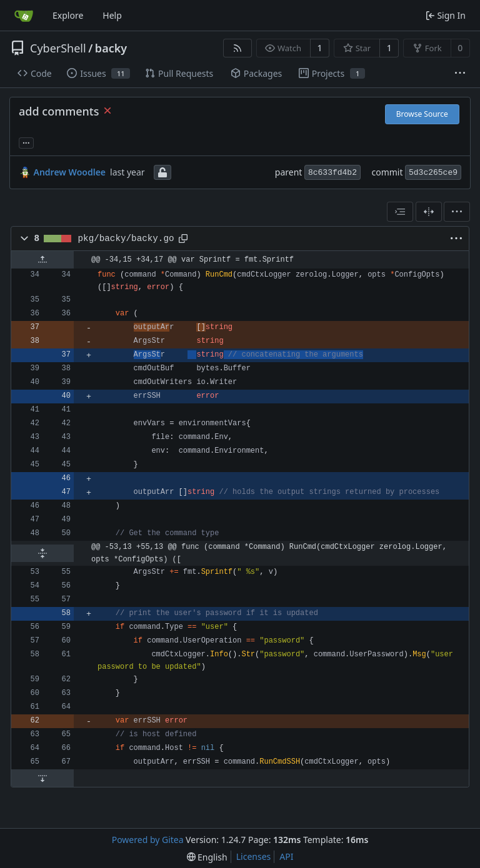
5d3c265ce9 (433, 173)
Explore (68, 15)
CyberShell (58, 48)
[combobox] (400, 212)
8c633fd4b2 (332, 173)
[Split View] (429, 212)
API (286, 856)
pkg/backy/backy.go (126, 239)
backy (111, 48)
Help (112, 15)
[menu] (457, 212)
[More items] (460, 74)
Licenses (254, 856)
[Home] (24, 16)
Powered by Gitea (148, 840)
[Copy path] (183, 239)
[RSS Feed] (237, 48)
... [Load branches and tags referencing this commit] (26, 142)
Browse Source (422, 114)
